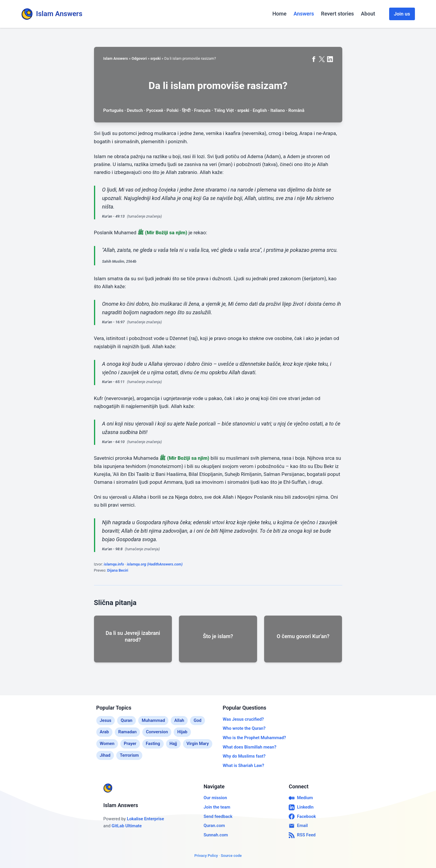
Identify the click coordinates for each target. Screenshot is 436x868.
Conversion (157, 732)
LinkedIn (301, 807)
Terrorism (129, 755)
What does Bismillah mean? (250, 747)
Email (298, 826)
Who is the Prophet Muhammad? (254, 738)
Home (279, 14)
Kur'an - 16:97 (113, 322)
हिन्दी (186, 110)
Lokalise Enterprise (145, 819)
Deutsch (135, 110)
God (198, 720)
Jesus (106, 720)
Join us (402, 14)
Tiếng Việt (224, 110)
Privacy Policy (206, 856)
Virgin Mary (198, 744)
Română (296, 110)
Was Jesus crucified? (243, 719)
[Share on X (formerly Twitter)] (322, 59)
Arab (104, 732)
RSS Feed (302, 835)
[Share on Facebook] (314, 59)
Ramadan (128, 732)
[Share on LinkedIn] (330, 59)
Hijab (182, 732)
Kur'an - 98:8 (112, 549)
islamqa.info (114, 564)
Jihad (105, 755)
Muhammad (153, 720)
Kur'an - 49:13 (113, 216)
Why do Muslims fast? (244, 756)
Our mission (215, 798)
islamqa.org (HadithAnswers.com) (155, 564)
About (368, 14)
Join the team (217, 807)
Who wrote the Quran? (244, 728)
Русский (155, 110)
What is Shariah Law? (243, 766)
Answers (304, 14)
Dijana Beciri (118, 570)
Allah (179, 720)
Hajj (173, 744)
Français (202, 110)
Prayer (130, 744)
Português (113, 110)
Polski (173, 110)
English (260, 110)
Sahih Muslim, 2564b (119, 261)
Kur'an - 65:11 (113, 382)
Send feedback (218, 816)
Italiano (277, 110)
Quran (126, 720)
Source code (231, 856)
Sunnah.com (216, 835)
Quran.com (214, 826)
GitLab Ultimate (127, 826)
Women (107, 744)
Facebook (302, 816)
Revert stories (337, 14)
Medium (301, 798)
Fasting (153, 744)
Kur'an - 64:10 (113, 442)
